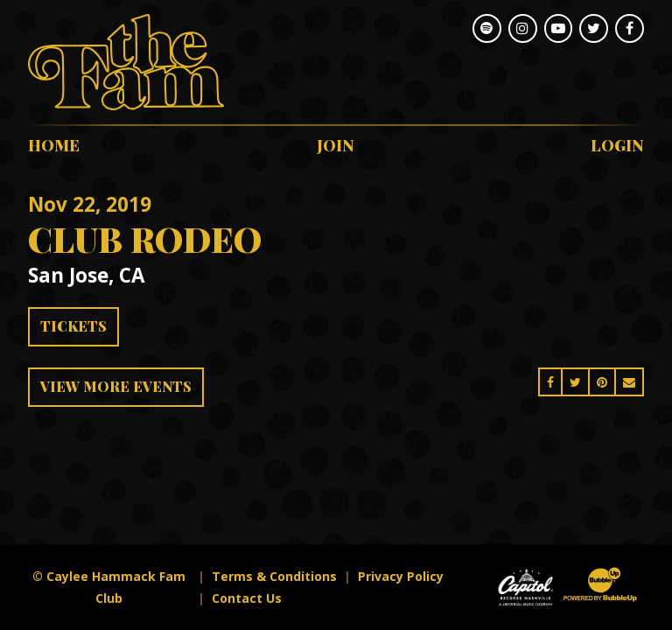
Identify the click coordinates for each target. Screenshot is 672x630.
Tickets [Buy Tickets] (73, 326)
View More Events (116, 386)
